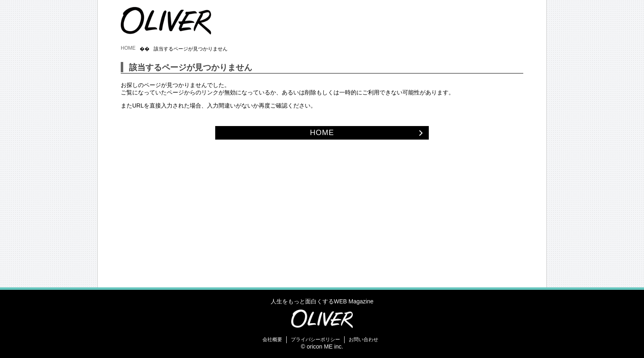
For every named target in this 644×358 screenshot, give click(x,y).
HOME (128, 48)
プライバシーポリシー (315, 340)
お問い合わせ (363, 340)
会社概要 (272, 340)
